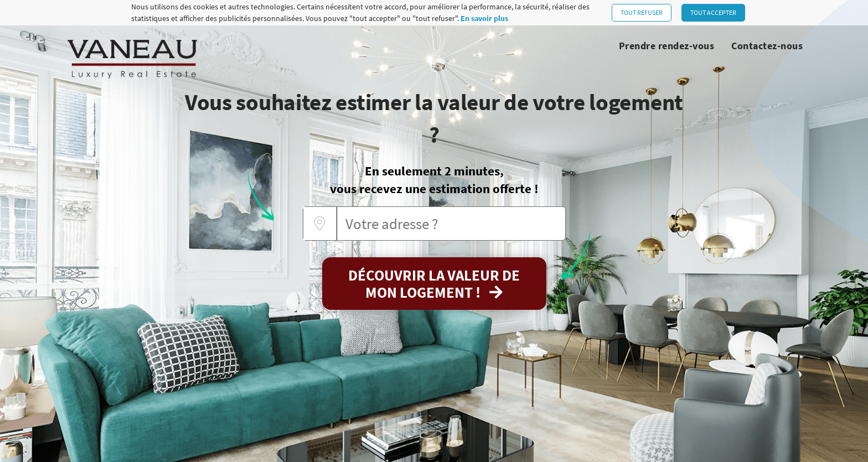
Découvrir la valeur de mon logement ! (434, 284)
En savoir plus (484, 18)
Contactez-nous (767, 46)
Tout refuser (642, 12)
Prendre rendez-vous (667, 46)
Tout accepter (713, 12)
